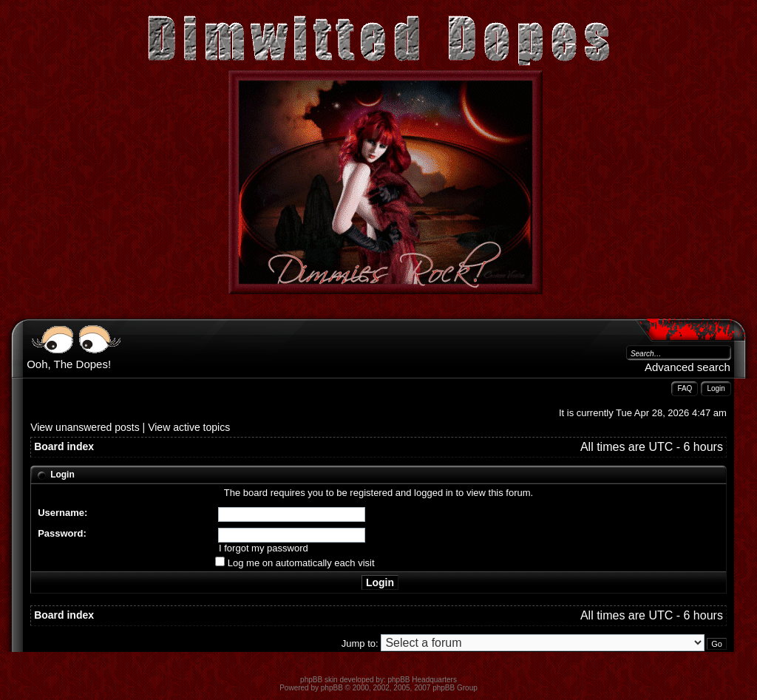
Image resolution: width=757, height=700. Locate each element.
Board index (64, 446)
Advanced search (688, 367)
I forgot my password (264, 548)
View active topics (189, 427)
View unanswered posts (85, 427)
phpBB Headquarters (422, 680)
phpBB (332, 688)
